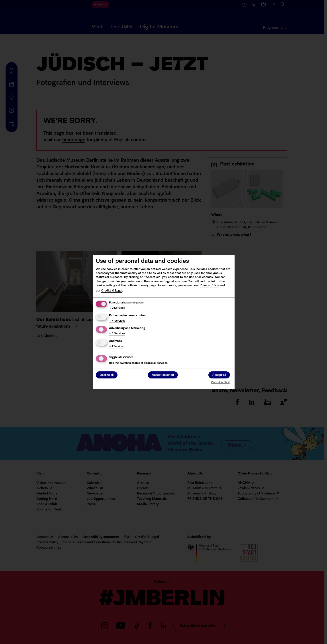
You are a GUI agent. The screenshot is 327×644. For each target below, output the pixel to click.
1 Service (116, 347)
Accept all (219, 375)
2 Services (117, 308)
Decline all (107, 375)
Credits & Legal (112, 291)
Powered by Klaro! (220, 382)
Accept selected (163, 375)
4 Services (117, 321)
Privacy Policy (209, 285)
